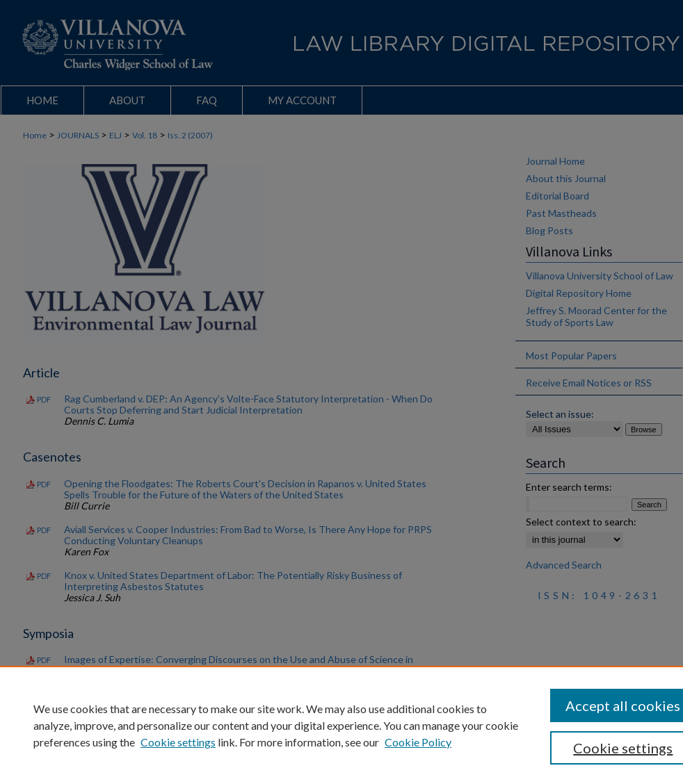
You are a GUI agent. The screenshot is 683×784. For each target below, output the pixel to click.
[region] (341, 725)
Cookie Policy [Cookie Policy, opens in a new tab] (418, 742)
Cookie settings (178, 742)
